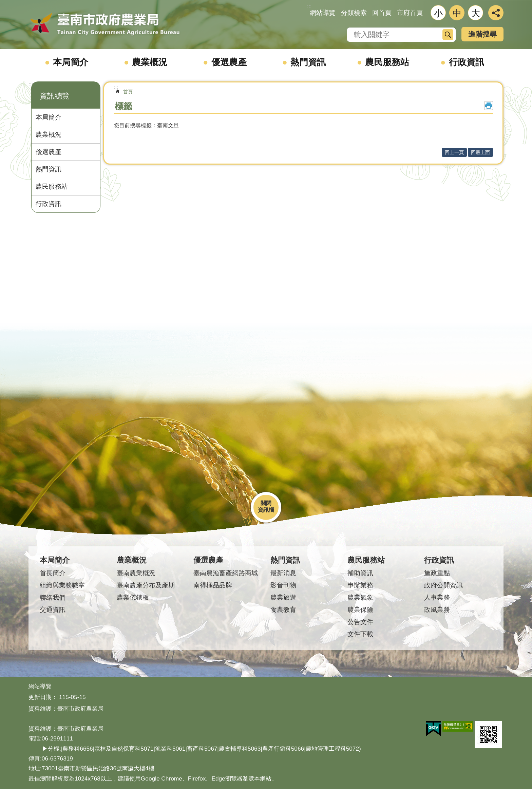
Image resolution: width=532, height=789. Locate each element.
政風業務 (437, 610)
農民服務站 (387, 62)
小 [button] (438, 13)
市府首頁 (410, 13)
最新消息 (283, 573)
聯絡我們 (53, 597)
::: (31, 84)
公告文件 (360, 622)
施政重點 (437, 573)
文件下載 (360, 634)
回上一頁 (454, 152)
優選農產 (229, 62)
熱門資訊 (308, 62)
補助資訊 (360, 573)
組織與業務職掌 (62, 585)
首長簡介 (53, 573)
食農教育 (283, 610)
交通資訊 (53, 610)
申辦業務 (360, 585)
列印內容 (489, 106)
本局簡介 (71, 62)
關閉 (266, 503)
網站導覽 (323, 13)
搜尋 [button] (448, 35)
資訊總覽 (55, 96)
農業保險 (360, 610)
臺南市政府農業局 (105, 24)
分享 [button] (496, 13)
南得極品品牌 (213, 585)
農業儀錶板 (133, 597)
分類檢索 (354, 13)
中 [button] (457, 13)
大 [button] (476, 13)
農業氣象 (360, 597)
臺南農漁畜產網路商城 (226, 573)
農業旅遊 (283, 597)
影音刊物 (283, 585)
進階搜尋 (482, 34)
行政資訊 (467, 62)
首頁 (128, 92)
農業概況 (150, 62)
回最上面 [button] (480, 152)
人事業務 (437, 597)
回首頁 (382, 13)
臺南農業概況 (136, 573)
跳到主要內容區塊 (4, 4)
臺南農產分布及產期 (146, 585)
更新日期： (43, 697)
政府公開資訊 (443, 585)
